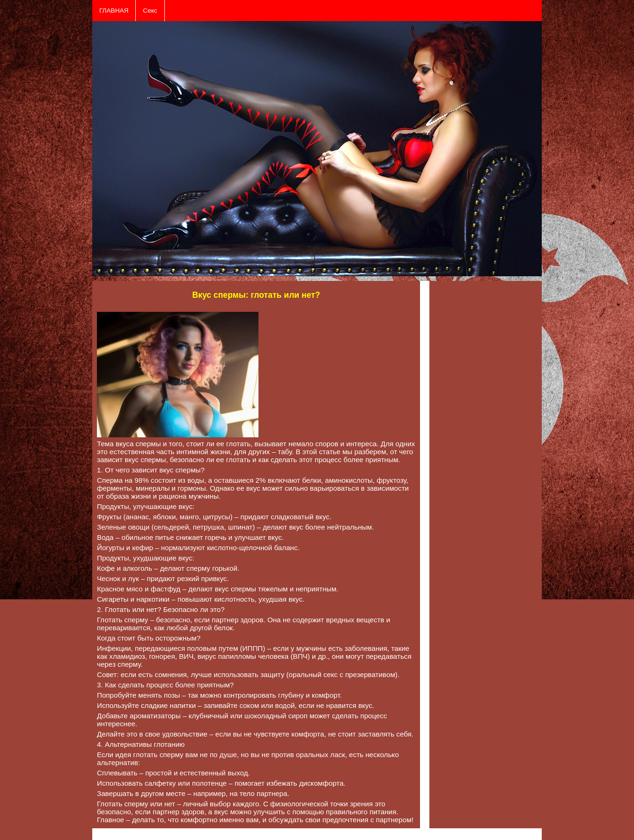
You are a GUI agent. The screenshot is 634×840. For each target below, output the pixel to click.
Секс (150, 11)
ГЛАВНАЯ (114, 11)
